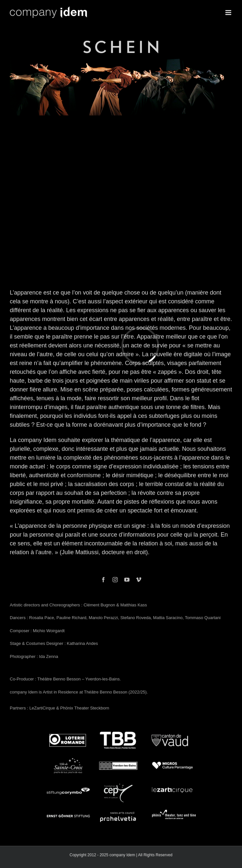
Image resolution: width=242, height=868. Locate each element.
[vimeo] (139, 580)
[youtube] (127, 580)
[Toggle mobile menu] (229, 13)
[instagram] (115, 580)
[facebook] (103, 580)
